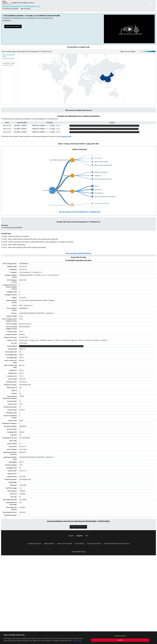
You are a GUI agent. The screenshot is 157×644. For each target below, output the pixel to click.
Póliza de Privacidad (64, 544)
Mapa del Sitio (49, 544)
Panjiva (7, 3)
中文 (87, 536)
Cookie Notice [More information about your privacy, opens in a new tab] (77, 641)
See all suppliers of (80, 212)
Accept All (120, 640)
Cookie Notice (80, 544)
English (71, 536)
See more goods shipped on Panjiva (78, 253)
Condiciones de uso (35, 544)
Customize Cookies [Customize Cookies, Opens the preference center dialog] (120, 636)
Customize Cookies (94, 544)
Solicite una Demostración (13, 26)
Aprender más (66, 136)
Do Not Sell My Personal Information (117, 544)
